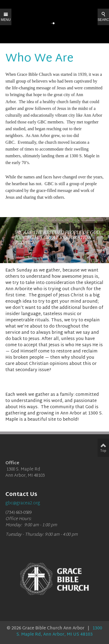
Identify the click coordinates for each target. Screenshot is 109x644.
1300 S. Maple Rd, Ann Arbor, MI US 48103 (59, 632)
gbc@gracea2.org (23, 503)
